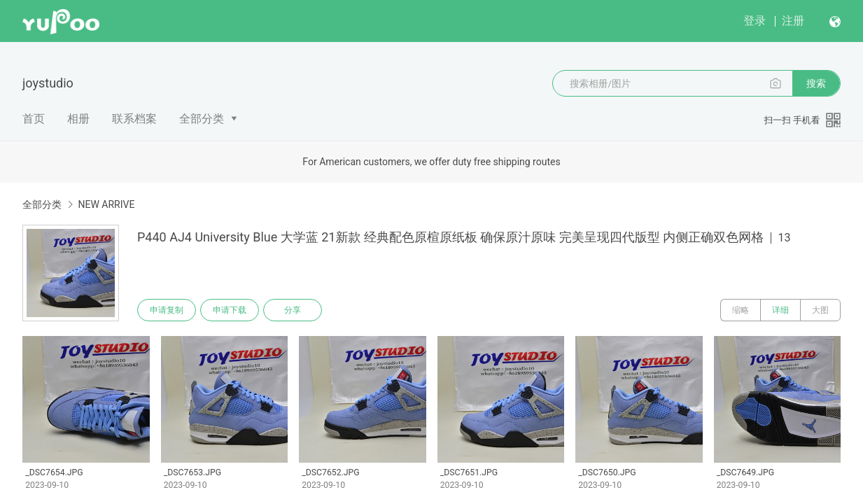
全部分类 (202, 119)
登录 (755, 21)
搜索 (816, 83)
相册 (78, 119)
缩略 (741, 310)
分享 (293, 310)
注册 (793, 21)
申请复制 (167, 310)
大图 (820, 310)
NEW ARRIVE (106, 204)
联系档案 (134, 119)
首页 (34, 119)
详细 (780, 310)
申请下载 (230, 310)
